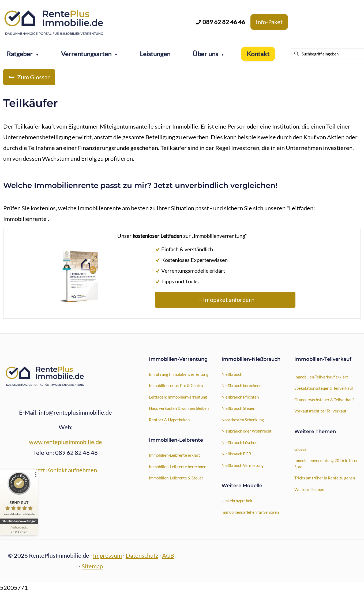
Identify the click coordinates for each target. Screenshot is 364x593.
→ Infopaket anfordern (225, 300)
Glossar (301, 449)
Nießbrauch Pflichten (240, 397)
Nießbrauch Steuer (238, 408)
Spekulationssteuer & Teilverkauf (324, 388)
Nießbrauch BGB (236, 454)
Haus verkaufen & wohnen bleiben (179, 408)
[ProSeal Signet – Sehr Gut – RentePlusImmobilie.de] (20, 495)
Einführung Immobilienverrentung (179, 374)
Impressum (107, 555)
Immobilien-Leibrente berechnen (178, 467)
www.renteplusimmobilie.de (65, 442)
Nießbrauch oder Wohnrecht (247, 431)
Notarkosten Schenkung (243, 420)
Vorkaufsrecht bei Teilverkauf (320, 411)
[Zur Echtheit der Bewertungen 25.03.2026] (20, 530)
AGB (168, 555)
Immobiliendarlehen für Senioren (250, 512)
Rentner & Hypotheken (169, 420)
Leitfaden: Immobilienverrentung (178, 397)
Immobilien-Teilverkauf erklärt (321, 377)
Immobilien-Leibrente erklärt (175, 455)
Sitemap (92, 566)
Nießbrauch (232, 374)
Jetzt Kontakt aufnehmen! (66, 470)
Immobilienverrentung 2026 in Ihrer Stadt (326, 463)
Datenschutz (142, 555)
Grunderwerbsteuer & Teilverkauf (324, 400)
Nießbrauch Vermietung (243, 465)
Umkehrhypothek (237, 501)
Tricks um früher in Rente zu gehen (325, 478)
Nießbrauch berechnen (241, 385)
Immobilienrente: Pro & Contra (176, 385)
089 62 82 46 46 (224, 22)
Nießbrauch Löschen (239, 442)
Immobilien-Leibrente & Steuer (176, 478)
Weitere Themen (309, 489)
